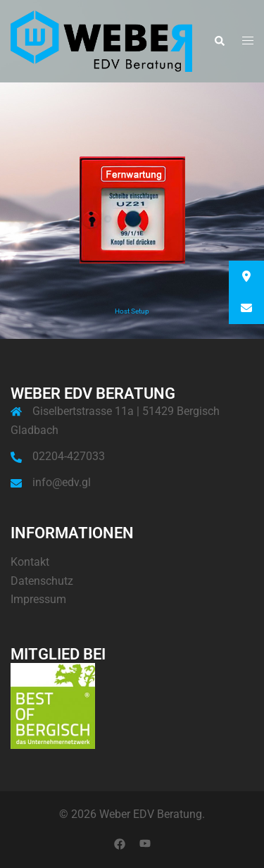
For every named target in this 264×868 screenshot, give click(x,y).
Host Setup (132, 311)
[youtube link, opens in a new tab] (145, 844)
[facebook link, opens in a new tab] (120, 844)
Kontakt (30, 562)
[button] (219, 42)
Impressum (38, 599)
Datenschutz (42, 581)
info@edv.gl (62, 482)
